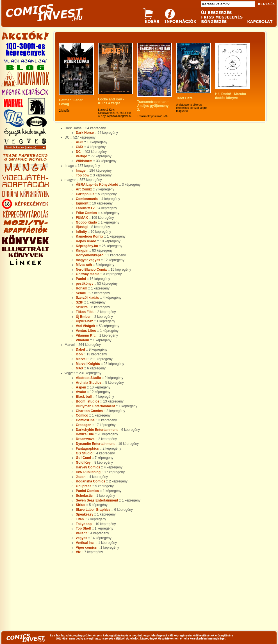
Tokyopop (84, 524)
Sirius (80, 505)
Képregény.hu (87, 246)
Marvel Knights (88, 364)
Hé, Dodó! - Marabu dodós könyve (231, 96)
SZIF (79, 302)
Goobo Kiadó (86, 222)
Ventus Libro (86, 331)
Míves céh (84, 265)
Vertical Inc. (85, 543)
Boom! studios (88, 401)
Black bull (84, 397)
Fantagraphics (87, 449)
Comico (82, 415)
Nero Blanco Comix (91, 270)
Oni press (84, 486)
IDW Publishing (88, 472)
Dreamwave (85, 439)
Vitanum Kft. (86, 335)
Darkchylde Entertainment (97, 430)
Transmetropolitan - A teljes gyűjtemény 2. (153, 106)
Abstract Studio (88, 378)
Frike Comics (86, 213)
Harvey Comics (88, 467)
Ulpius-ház (84, 321)
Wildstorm (84, 161)
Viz (78, 552)
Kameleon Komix (89, 236)
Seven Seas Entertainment (97, 500)
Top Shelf (83, 528)
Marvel (81, 359)
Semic (81, 293)
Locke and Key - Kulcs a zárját (111, 101)
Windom (82, 340)
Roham (82, 288)
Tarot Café (184, 98)
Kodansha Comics (91, 481)
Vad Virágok (85, 326)
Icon (79, 354)
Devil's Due (85, 434)
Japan (81, 477)
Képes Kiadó (86, 241)
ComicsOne (85, 420)
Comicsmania (87, 199)
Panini (81, 279)
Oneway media (88, 274)
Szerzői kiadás (87, 298)
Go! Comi (83, 458)
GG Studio (84, 453)
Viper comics (86, 548)
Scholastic (84, 496)
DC (78, 152)
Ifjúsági (82, 227)
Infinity (81, 232)
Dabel (80, 349)
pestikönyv (85, 284)
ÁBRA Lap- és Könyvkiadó (97, 185)
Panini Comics (87, 491)
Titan (80, 519)
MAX (80, 368)
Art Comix (84, 189)
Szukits (82, 307)
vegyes (82, 538)
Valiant (81, 533)
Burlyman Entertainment (95, 406)
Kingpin (82, 250)
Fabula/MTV (85, 208)
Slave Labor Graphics (93, 510)
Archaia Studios (89, 383)
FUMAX (82, 218)
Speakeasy (85, 514)
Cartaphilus (85, 194)
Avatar (81, 392)
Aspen (81, 387)
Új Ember (83, 317)
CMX (80, 147)
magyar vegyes (88, 260)
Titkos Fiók (85, 312)
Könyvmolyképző (90, 255)
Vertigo (82, 156)
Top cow (83, 175)
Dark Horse (85, 133)
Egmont (82, 203)
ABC (79, 142)
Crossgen (84, 425)
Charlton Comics (89, 411)
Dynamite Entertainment (95, 444)
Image (81, 171)
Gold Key (83, 463)
